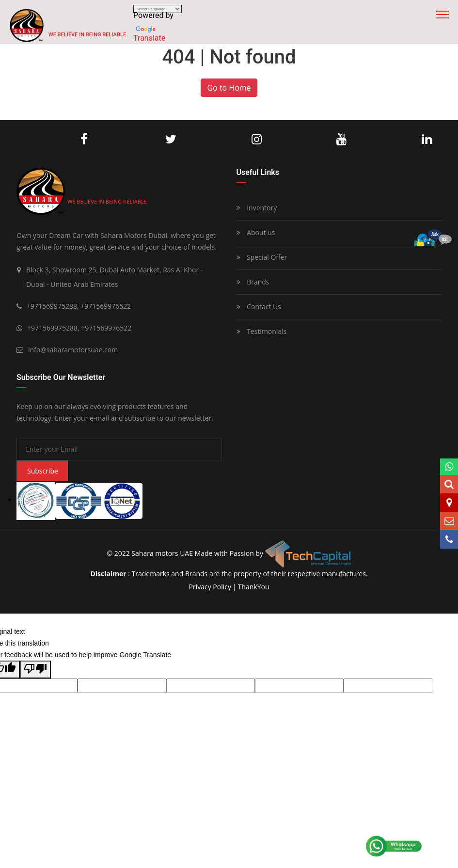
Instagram (257, 140)
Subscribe (43, 471)
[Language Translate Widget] (158, 9)
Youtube (341, 140)
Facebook (84, 140)
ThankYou (254, 587)
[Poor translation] (35, 670)
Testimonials (262, 331)
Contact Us (259, 307)
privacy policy (210, 587)
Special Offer (262, 257)
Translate (149, 38)
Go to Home (229, 88)
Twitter (171, 140)
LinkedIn (427, 140)
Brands (253, 282)
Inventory (257, 208)
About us (256, 232)
